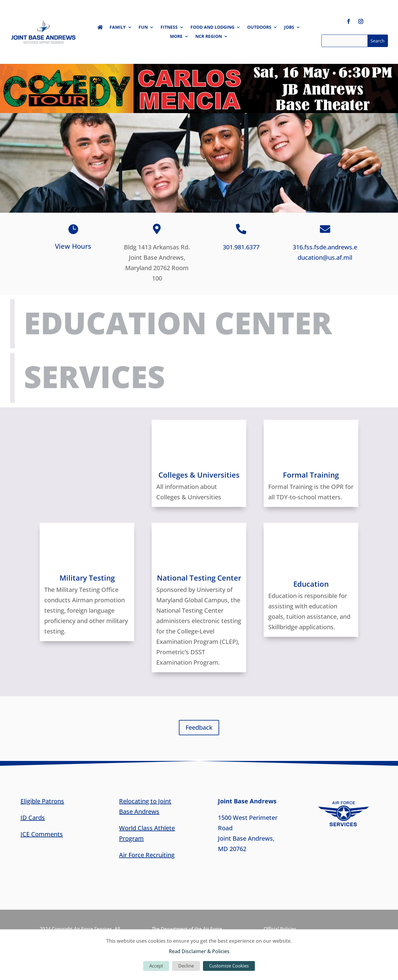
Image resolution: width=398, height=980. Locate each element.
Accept (156, 966)
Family (118, 28)
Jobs (289, 28)
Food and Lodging (212, 28)
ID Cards (33, 818)
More (176, 37)
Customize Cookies (229, 966)
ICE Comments (42, 834)
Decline (186, 966)
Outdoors (259, 28)
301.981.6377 (241, 247)
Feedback (199, 727)
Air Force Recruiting (147, 855)
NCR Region (209, 37)
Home (100, 28)
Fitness (169, 28)
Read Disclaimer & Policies (199, 951)
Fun (143, 28)
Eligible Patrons (42, 801)
